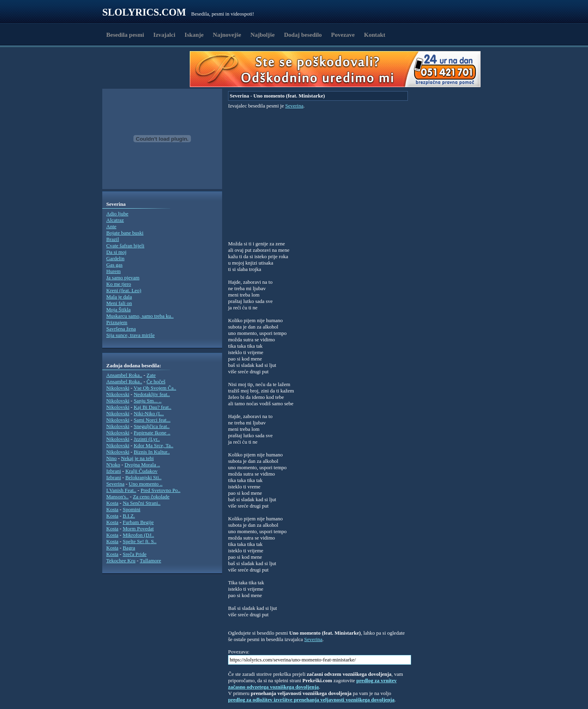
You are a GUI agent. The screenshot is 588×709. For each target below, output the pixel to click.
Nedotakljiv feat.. (152, 394)
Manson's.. (117, 497)
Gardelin (115, 258)
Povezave (343, 35)
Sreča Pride (135, 554)
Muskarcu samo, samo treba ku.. (140, 316)
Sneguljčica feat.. (152, 426)
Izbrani (114, 471)
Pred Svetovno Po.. (161, 490)
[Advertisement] (149, 69)
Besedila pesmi (125, 35)
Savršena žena (121, 329)
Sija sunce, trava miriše (130, 335)
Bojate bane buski (125, 233)
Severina (115, 484)
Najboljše (263, 35)
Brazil (113, 239)
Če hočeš (156, 381)
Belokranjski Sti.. (144, 477)
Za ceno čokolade (151, 497)
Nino (111, 458)
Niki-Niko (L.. (149, 413)
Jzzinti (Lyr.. (147, 439)
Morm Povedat (138, 529)
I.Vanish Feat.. (121, 490)
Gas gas (114, 265)
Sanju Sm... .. (148, 401)
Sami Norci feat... (152, 420)
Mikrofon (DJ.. (138, 535)
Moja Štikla (118, 310)
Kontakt (374, 35)
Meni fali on (119, 303)
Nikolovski (118, 388)
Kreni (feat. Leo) (124, 290)
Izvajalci (164, 35)
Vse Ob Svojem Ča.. (155, 388)
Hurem (113, 271)
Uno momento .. (146, 484)
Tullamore (151, 561)
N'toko (113, 465)
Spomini (131, 509)
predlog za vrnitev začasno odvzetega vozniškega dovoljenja (312, 684)
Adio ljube (117, 214)
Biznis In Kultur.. (152, 452)
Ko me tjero (119, 284)
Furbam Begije (138, 522)
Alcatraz (115, 220)
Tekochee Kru (121, 561)
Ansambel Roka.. (124, 375)
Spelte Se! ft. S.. (140, 541)
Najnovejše (227, 35)
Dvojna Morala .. (142, 465)
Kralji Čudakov (142, 471)
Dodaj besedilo (303, 35)
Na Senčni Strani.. (142, 503)
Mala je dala (119, 297)
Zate (151, 375)
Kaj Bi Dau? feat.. (153, 407)
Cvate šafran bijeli (125, 246)
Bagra (129, 548)
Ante (111, 226)
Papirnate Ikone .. (152, 433)
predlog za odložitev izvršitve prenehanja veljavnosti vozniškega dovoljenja (311, 700)
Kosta (112, 503)
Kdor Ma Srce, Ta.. (154, 445)
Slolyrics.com (144, 12)
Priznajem (117, 322)
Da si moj (116, 252)
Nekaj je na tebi (137, 458)
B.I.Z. (129, 516)
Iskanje (194, 35)
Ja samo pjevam (123, 278)
